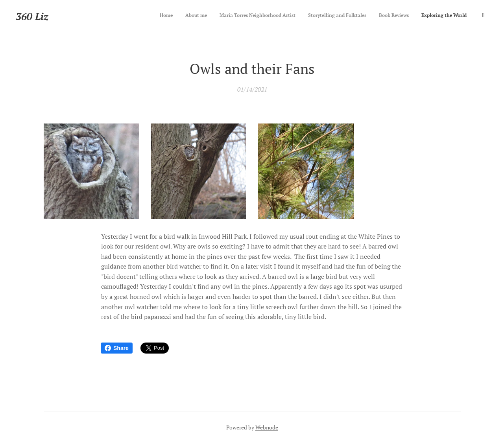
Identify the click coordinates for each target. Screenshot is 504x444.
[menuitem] (415, 16)
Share (117, 348)
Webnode (267, 427)
